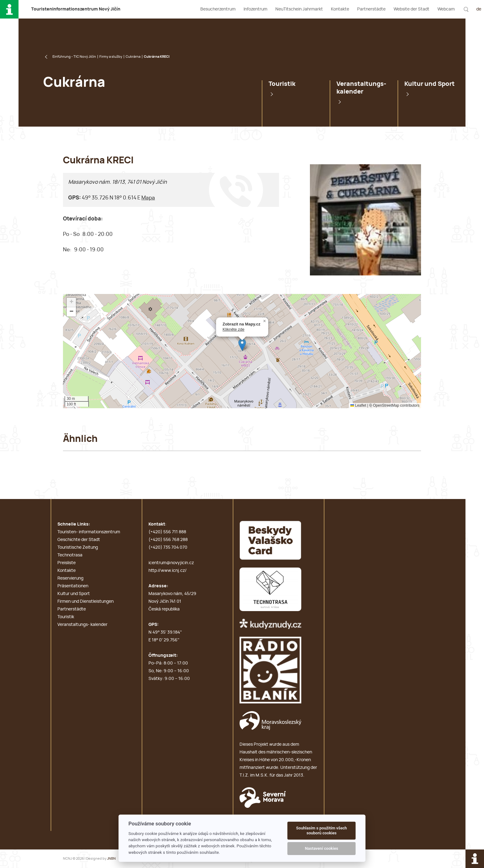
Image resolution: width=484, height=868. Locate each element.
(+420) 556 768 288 (168, 540)
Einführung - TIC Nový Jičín (74, 57)
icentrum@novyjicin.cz (171, 563)
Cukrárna (133, 57)
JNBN (111, 859)
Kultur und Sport (430, 84)
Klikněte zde (234, 329)
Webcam (446, 9)
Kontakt (157, 524)
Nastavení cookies (322, 848)
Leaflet (358, 405)
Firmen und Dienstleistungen (86, 602)
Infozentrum (255, 9)
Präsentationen (73, 586)
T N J (76, 9)
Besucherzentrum (218, 9)
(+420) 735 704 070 (168, 547)
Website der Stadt (411, 9)
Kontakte (340, 9)
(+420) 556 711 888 (167, 532)
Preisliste (67, 563)
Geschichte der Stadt (79, 540)
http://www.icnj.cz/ (168, 571)
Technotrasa (70, 555)
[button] (242, 345)
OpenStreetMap (386, 405)
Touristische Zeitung (78, 547)
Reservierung (70, 578)
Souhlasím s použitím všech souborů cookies (321, 830)
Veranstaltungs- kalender (361, 88)
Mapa (148, 198)
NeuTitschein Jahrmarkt (299, 9)
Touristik (282, 84)
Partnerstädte (371, 9)
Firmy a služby (111, 57)
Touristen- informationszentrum (89, 532)
